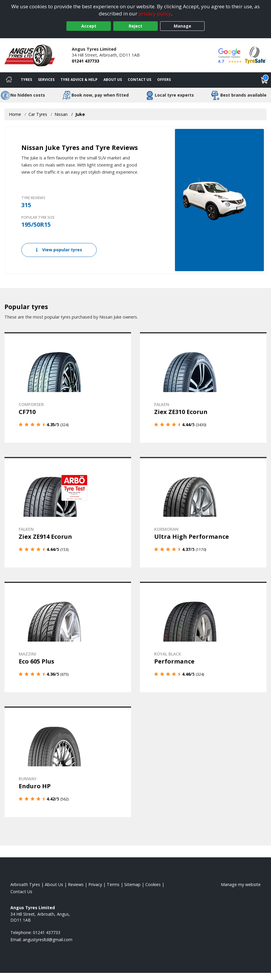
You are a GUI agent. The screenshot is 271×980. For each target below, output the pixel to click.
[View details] (68, 387)
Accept (89, 26)
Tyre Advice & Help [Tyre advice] (79, 80)
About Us (113, 80)
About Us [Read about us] (54, 884)
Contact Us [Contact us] (140, 80)
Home (15, 114)
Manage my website (241, 884)
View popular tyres (59, 250)
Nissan (61, 114)
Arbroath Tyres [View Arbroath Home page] (25, 884)
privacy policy (155, 13)
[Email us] (48, 940)
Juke (80, 114)
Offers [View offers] (164, 80)
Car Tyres (38, 114)
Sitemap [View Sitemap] (132, 884)
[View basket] (264, 80)
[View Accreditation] (256, 55)
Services (46, 80)
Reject (135, 26)
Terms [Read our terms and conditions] (113, 884)
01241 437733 (85, 61)
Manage (182, 26)
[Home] (9, 80)
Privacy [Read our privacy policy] (95, 884)
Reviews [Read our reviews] (76, 884)
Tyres (26, 80)
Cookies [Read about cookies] (153, 884)
